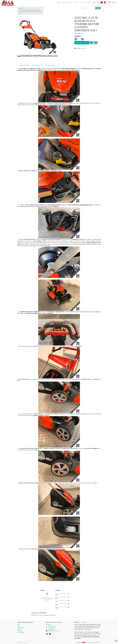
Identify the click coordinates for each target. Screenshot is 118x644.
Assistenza (20, 631)
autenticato (40, 615)
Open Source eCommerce (94, 642)
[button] (20, 31)
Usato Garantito (21, 628)
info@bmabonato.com (53, 631)
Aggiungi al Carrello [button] (82, 43)
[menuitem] (59, 2)
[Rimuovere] (76, 39)
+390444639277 (51, 626)
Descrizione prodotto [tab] (24, 65)
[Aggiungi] (82, 39)
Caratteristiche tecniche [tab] (37, 65)
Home (19, 625)
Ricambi (19, 629)
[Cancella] (99, 8)
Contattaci (48, 625)
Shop (18, 626)
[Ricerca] (97, 8)
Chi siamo (84, 622)
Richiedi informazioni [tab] (50, 65)
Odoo (84, 642)
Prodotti (20, 8)
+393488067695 (51, 628)
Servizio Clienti (21, 632)
